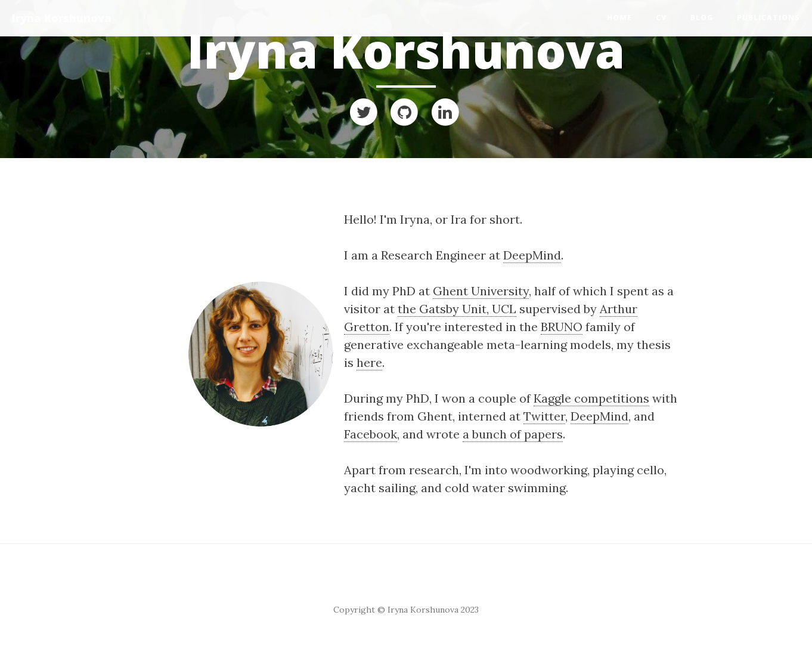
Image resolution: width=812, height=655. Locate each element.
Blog (702, 18)
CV (661, 18)
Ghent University (481, 291)
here (369, 362)
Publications (768, 18)
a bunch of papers (513, 434)
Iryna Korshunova (62, 18)
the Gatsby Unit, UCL (457, 309)
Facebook (371, 434)
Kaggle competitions (591, 398)
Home (619, 18)
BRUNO (562, 327)
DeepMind (532, 255)
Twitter (544, 416)
